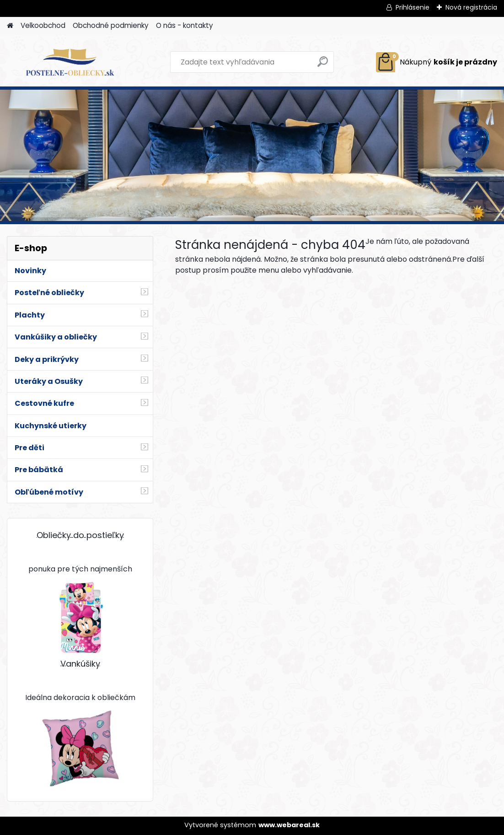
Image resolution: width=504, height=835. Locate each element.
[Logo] (70, 62)
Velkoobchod (43, 25)
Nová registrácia (471, 7)
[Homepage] (10, 26)
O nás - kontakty (185, 25)
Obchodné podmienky (111, 25)
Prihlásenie (413, 7)
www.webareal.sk (289, 825)
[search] (323, 65)
